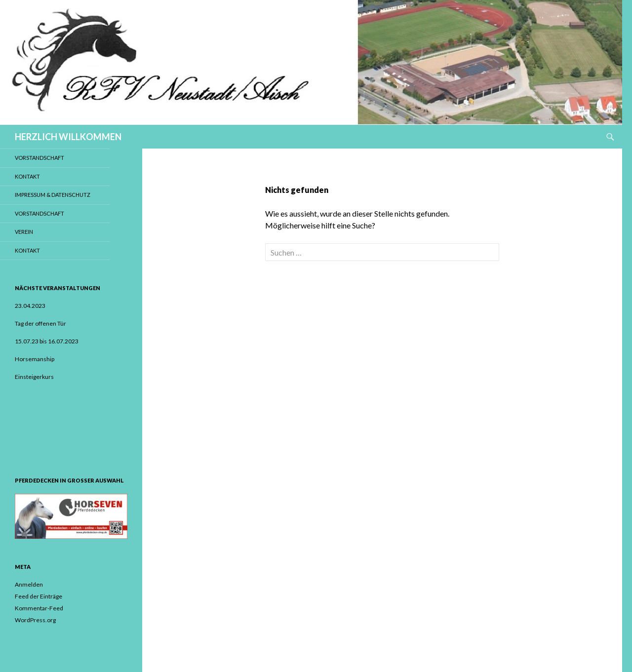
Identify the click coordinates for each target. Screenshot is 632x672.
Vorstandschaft (39, 158)
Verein (24, 232)
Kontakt (27, 176)
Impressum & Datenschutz (53, 195)
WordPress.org (35, 620)
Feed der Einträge (39, 596)
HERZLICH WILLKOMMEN (68, 137)
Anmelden (29, 584)
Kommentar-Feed (39, 608)
